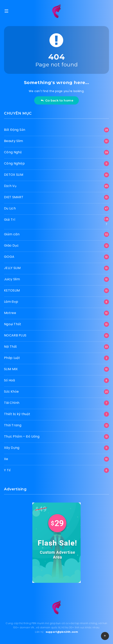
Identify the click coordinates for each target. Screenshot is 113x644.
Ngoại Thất (13, 324)
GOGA (9, 257)
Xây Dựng (12, 448)
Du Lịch (10, 208)
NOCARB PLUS (15, 335)
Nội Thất (11, 347)
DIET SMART (14, 197)
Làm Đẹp (11, 302)
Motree (10, 313)
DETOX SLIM (14, 175)
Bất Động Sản (15, 130)
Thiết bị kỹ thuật (17, 414)
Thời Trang (13, 425)
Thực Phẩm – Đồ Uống (22, 436)
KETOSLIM (12, 290)
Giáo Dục (11, 245)
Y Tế (7, 470)
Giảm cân (12, 234)
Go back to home (57, 100)
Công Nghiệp (14, 163)
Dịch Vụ (10, 186)
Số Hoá (10, 380)
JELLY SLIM (12, 268)
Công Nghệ (13, 152)
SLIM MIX (11, 369)
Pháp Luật (12, 358)
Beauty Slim (13, 141)
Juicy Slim (12, 279)
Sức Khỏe (11, 392)
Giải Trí (10, 220)
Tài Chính (12, 403)
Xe (6, 459)
